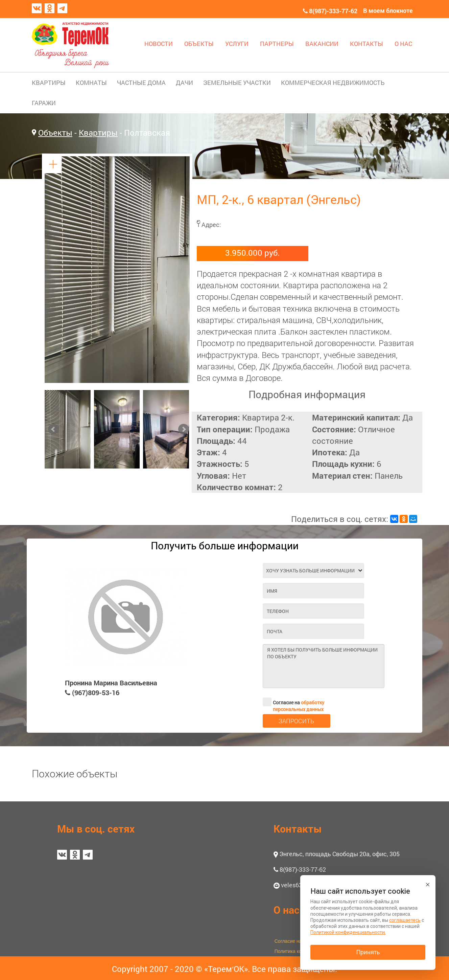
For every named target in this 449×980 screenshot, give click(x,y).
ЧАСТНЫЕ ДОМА (141, 83)
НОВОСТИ (159, 44)
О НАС (403, 44)
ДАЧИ (184, 83)
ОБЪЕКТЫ (199, 44)
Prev (53, 429)
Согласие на (293, 702)
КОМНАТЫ (91, 83)
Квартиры (98, 133)
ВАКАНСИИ (322, 44)
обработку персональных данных (299, 706)
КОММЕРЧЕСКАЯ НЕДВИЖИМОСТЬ (333, 83)
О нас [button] (287, 910)
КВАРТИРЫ (49, 83)
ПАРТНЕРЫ (277, 44)
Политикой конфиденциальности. (348, 932)
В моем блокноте (388, 10)
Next (184, 429)
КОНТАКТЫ (367, 44)
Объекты (55, 133)
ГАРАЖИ (44, 103)
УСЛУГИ (237, 44)
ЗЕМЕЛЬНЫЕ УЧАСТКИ (237, 83)
